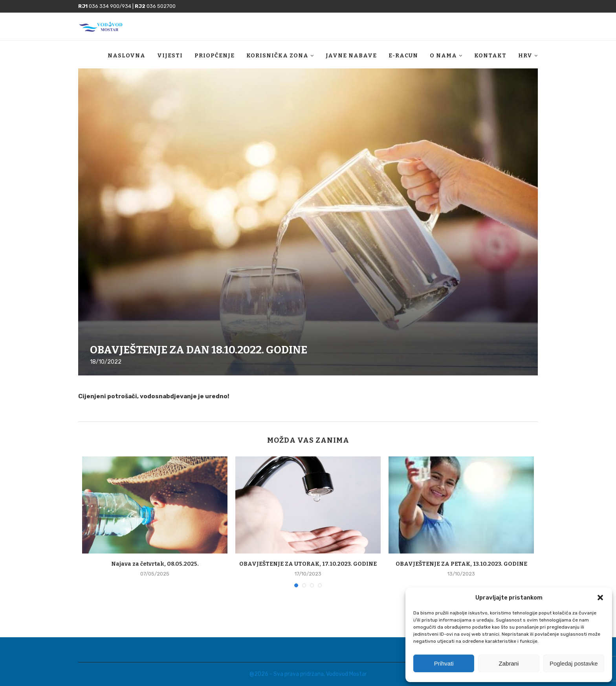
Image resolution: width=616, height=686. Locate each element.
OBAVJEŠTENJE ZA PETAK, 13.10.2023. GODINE (461, 564)
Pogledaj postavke (574, 663)
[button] (600, 598)
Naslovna (126, 60)
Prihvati (444, 663)
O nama (443, 60)
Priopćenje (214, 60)
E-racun (403, 60)
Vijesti (170, 60)
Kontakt (490, 60)
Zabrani (509, 663)
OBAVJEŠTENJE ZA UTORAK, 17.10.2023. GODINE (308, 564)
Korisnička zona (277, 60)
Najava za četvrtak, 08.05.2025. (155, 564)
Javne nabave (351, 60)
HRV (525, 60)
